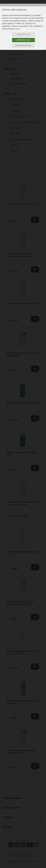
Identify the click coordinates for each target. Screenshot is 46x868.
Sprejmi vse (23, 40)
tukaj (17, 29)
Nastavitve (23, 34)
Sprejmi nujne (23, 45)
